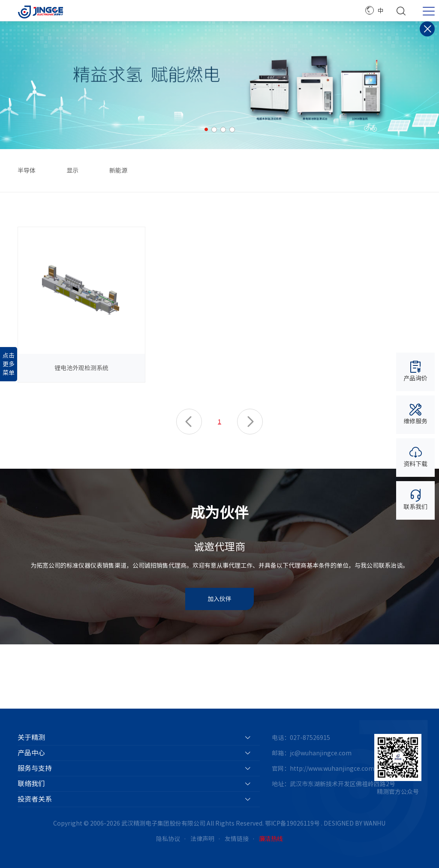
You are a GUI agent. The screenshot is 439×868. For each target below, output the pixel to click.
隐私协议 (168, 839)
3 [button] (223, 130)
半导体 (27, 171)
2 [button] (214, 130)
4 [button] (232, 130)
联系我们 (415, 499)
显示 (72, 171)
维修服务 (415, 414)
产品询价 (415, 371)
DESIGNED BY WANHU (355, 823)
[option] (219, 85)
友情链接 (237, 839)
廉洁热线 (271, 839)
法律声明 (202, 839)
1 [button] (206, 129)
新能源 (118, 171)
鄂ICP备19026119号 (292, 823)
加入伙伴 (219, 599)
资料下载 (415, 456)
